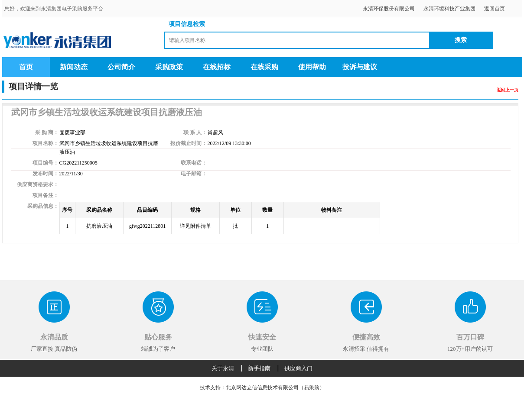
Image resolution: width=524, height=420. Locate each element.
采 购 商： (47, 132)
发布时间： (46, 174)
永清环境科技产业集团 (449, 9)
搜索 (461, 40)
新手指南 (259, 368)
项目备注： (46, 195)
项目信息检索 (187, 24)
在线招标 (217, 67)
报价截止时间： (189, 143)
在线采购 (264, 67)
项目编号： (46, 163)
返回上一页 (508, 90)
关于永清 (223, 368)
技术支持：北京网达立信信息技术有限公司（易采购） (262, 388)
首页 (26, 67)
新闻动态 (74, 67)
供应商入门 (298, 368)
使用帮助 (312, 67)
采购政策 (169, 67)
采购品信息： (43, 206)
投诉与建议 (360, 67)
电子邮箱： (194, 174)
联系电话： (194, 163)
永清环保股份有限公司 (389, 9)
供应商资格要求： (38, 184)
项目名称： (46, 143)
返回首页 (495, 9)
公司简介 (121, 67)
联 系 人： (195, 132)
